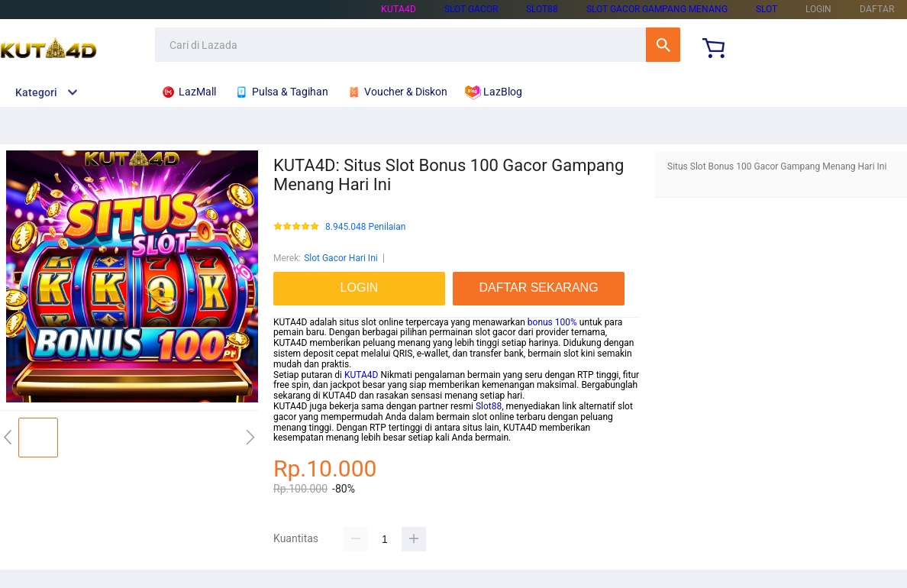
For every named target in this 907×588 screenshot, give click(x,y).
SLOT (767, 9)
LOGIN (818, 9)
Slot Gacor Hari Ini (341, 258)
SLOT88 (542, 9)
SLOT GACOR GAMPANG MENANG (657, 9)
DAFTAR (877, 9)
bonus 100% (552, 322)
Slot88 (489, 406)
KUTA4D (399, 9)
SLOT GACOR (471, 9)
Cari (663, 45)
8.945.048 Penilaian (365, 227)
